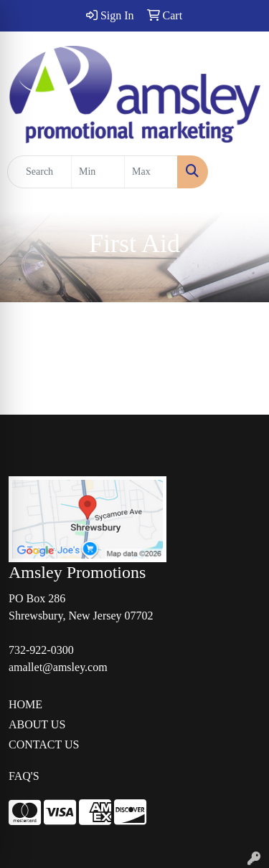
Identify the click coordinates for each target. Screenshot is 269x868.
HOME (25, 704)
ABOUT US (37, 724)
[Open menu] (240, 172)
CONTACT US (44, 744)
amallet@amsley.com (58, 667)
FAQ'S (24, 776)
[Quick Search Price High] (151, 172)
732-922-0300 (41, 650)
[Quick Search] (39, 172)
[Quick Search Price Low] (98, 172)
